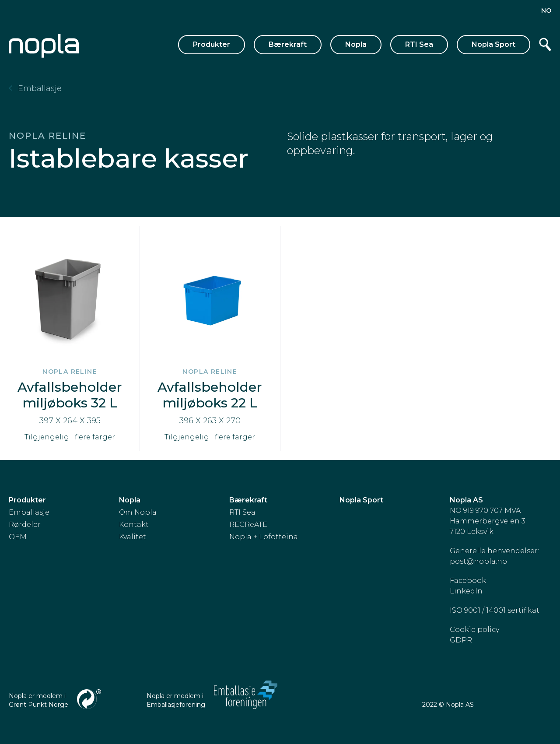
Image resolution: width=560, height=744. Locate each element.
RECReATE (248, 525)
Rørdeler (25, 525)
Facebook (468, 581)
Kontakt (134, 525)
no (546, 11)
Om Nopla (138, 512)
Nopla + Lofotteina (264, 537)
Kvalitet (133, 537)
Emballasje (29, 512)
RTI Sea (419, 44)
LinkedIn (466, 591)
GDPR (461, 640)
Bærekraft (288, 44)
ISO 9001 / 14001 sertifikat (495, 610)
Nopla (356, 44)
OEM (18, 537)
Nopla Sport (493, 44)
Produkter (212, 44)
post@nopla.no (478, 561)
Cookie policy (474, 630)
